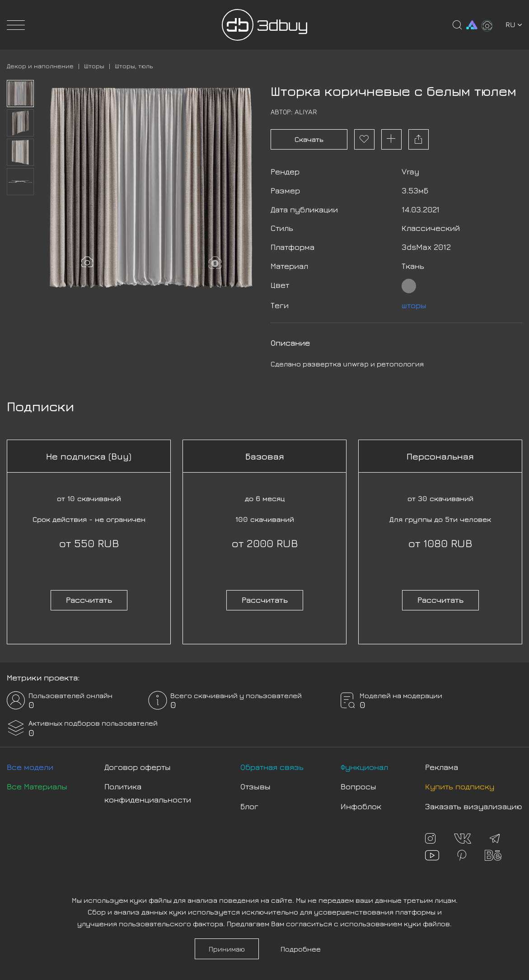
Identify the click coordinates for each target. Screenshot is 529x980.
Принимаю (227, 949)
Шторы (94, 66)
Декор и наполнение (40, 66)
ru (514, 24)
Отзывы (255, 786)
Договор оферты (138, 767)
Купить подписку (460, 786)
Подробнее (301, 949)
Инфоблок (361, 806)
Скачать (309, 139)
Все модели (30, 767)
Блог (249, 806)
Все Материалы (37, 786)
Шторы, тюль (134, 66)
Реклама (442, 767)
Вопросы (358, 786)
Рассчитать (89, 600)
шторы (414, 305)
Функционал (364, 767)
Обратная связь (272, 767)
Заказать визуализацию (474, 806)
